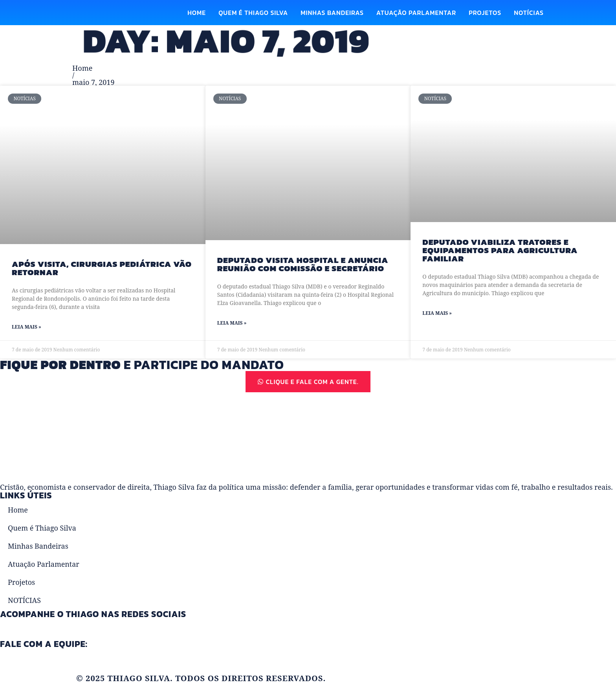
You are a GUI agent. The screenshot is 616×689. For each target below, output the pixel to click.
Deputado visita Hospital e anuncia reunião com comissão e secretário (303, 264)
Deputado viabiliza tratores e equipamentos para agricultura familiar (500, 250)
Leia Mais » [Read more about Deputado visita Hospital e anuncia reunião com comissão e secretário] (232, 323)
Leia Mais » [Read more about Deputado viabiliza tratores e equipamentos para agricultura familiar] (437, 313)
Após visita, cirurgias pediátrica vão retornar (102, 268)
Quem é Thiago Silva (253, 13)
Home (197, 13)
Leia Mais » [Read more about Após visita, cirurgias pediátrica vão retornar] (27, 327)
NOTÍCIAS (529, 13)
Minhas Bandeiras (332, 13)
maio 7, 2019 (93, 82)
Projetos (485, 13)
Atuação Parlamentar (416, 13)
